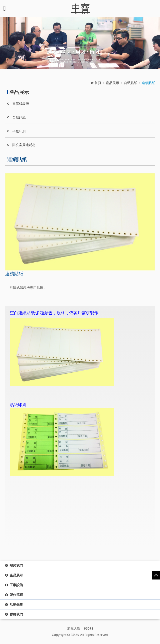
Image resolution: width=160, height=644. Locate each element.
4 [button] (88, 65)
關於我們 (16, 565)
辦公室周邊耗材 (24, 145)
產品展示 (112, 83)
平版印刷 (19, 131)
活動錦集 (16, 604)
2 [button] (77, 65)
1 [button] (72, 65)
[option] (80, 43)
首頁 (96, 83)
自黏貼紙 (130, 83)
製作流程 (16, 595)
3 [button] (83, 65)
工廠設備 (16, 585)
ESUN (75, 635)
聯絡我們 (16, 614)
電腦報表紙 (21, 104)
